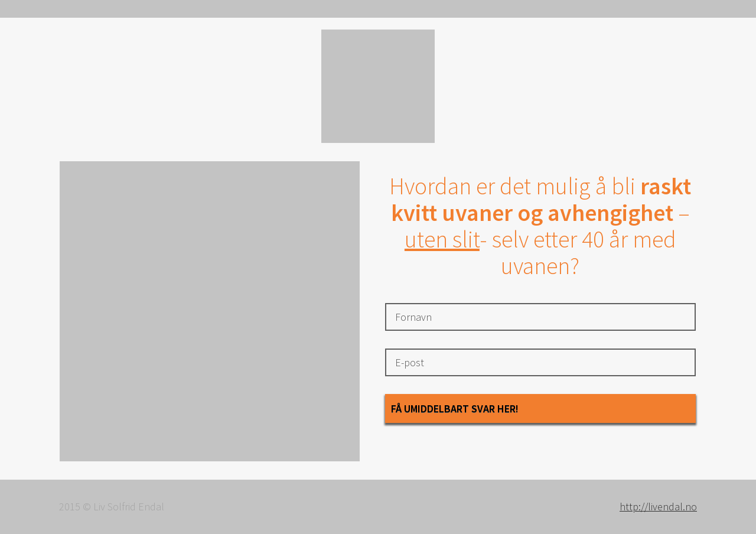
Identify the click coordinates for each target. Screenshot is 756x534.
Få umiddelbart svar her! (455, 408)
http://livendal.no (658, 507)
